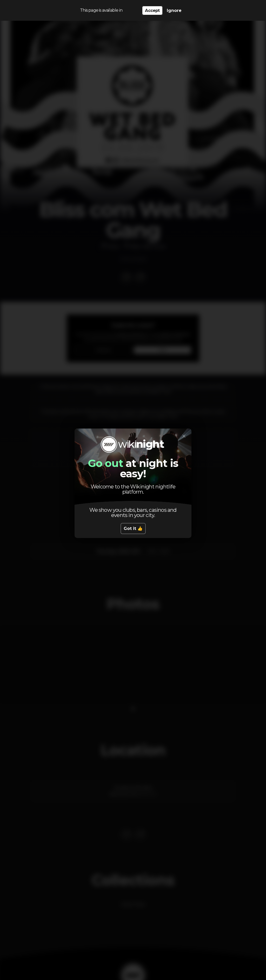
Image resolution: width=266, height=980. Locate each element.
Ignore (174, 11)
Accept (152, 11)
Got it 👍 (133, 529)
